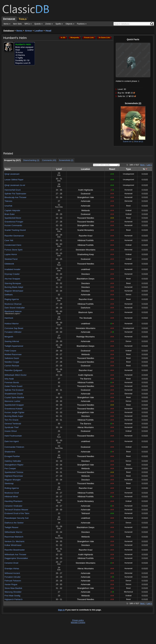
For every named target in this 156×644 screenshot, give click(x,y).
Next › (143, 165)
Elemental (128, 201)
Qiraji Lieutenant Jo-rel (15, 185)
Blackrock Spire (86, 312)
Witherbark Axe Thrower (15, 554)
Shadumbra (10, 452)
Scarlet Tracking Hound (15, 230)
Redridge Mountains (86, 337)
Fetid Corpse (10, 351)
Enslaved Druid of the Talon (17, 513)
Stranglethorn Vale (86, 197)
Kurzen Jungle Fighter (14, 412)
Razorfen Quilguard (13, 370)
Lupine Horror (11, 254)
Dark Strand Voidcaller (15, 308)
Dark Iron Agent (12, 441)
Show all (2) (138, 141)
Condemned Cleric (13, 245)
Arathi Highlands (86, 190)
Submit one (127, 141)
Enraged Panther (12, 456)
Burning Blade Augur (14, 416)
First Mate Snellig (12, 596)
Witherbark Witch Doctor (16, 375)
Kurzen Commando (13, 225)
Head (48, 31)
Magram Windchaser (14, 291)
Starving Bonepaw (13, 283)
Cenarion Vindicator (13, 506)
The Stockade (86, 318)
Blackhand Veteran (13, 311)
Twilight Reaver (11, 527)
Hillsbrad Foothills (86, 240)
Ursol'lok (8, 206)
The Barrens (86, 379)
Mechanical (128, 518)
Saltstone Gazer (12, 358)
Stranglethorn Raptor (14, 465)
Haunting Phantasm (13, 501)
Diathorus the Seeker (14, 523)
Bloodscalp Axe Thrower (15, 197)
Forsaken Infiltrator (13, 332)
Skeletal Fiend (11, 259)
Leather (39, 31)
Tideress (8, 201)
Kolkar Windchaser (13, 545)
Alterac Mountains (86, 427)
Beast (128, 206)
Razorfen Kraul (86, 236)
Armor (29, 31)
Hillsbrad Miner (11, 497)
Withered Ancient (12, 573)
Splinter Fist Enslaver (14, 390)
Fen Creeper (10, 468)
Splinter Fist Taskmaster (15, 194)
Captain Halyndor (12, 210)
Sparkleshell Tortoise (14, 472)
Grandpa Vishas (12, 569)
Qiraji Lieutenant (12, 174)
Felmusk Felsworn (13, 581)
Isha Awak (9, 379)
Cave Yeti (9, 240)
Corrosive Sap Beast (14, 328)
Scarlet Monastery (86, 230)
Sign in (61, 610)
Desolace (86, 274)
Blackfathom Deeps (86, 279)
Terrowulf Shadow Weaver (16, 510)
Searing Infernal (12, 341)
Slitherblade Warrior (13, 532)
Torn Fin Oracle (11, 420)
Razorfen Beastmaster (15, 550)
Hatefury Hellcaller (13, 461)
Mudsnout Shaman (13, 304)
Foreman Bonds (12, 382)
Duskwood (86, 194)
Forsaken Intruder (13, 577)
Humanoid (128, 190)
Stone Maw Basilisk (13, 588)
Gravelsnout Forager (14, 222)
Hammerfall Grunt (13, 190)
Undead (128, 210)
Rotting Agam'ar (12, 488)
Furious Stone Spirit (13, 250)
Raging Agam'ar (12, 299)
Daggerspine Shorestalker (16, 558)
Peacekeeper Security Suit (16, 518)
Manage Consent (78, 622)
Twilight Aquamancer (14, 346)
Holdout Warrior (12, 324)
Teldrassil (86, 513)
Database (9, 31)
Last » (149, 165)
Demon (128, 294)
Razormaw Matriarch (14, 537)
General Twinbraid (13, 424)
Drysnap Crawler (12, 274)
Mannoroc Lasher (12, 401)
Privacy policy (78, 620)
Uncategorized (128, 174)
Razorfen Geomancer (14, 236)
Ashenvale (86, 201)
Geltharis (9, 295)
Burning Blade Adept (14, 287)
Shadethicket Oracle (14, 394)
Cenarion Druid (11, 563)
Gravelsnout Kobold (13, 409)
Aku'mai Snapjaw (12, 279)
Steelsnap (9, 483)
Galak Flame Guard (13, 386)
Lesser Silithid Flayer (14, 180)
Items (19, 31)
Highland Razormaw (14, 476)
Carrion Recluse (12, 366)
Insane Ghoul (11, 431)
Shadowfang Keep (86, 254)
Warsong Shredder (13, 592)
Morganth (9, 337)
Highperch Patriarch (14, 599)
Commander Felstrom (14, 447)
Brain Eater (10, 214)
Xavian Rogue (11, 584)
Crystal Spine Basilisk (14, 397)
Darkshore (86, 308)
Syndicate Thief (11, 427)
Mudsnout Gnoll (12, 493)
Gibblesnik (9, 264)
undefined (86, 269)
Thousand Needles (86, 218)
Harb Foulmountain (13, 436)
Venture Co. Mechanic (15, 541)
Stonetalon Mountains (86, 250)
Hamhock (9, 318)
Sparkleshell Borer (13, 218)
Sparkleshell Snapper (14, 405)
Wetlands (86, 210)
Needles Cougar (12, 362)
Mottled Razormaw (13, 354)
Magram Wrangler (13, 480)
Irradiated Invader (13, 269)
